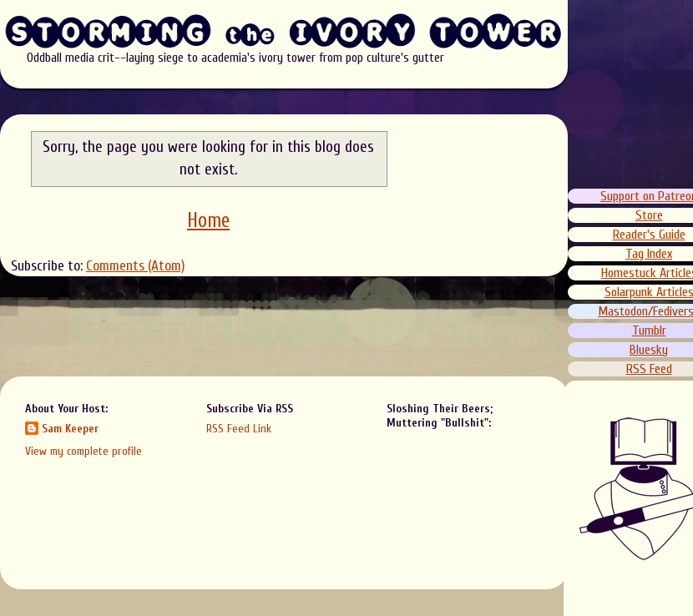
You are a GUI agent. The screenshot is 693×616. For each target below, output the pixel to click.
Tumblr (649, 331)
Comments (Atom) (135, 266)
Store (649, 215)
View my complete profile (83, 451)
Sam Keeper (70, 429)
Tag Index (650, 254)
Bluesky (650, 350)
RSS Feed (649, 369)
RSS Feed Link (239, 429)
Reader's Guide (649, 235)
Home (208, 220)
